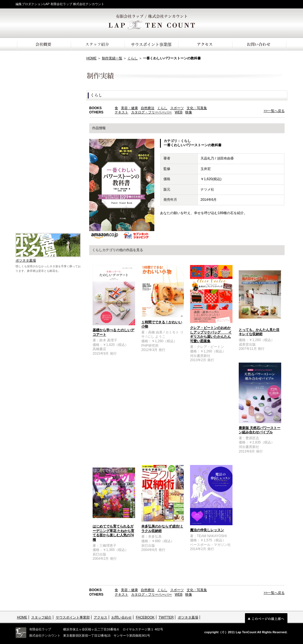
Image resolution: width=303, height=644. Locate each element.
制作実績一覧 (112, 58)
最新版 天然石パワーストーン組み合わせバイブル (260, 430)
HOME (91, 58)
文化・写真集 (197, 108)
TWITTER (166, 617)
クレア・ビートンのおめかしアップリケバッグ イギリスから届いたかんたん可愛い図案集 (211, 334)
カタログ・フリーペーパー (151, 112)
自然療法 (148, 108)
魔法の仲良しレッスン (207, 530)
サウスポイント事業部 (73, 617)
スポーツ (177, 108)
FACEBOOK (145, 617)
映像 (189, 112)
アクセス (101, 617)
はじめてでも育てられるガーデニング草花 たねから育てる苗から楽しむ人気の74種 (113, 533)
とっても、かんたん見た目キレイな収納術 (259, 332)
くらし (133, 58)
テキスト (121, 112)
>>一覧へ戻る (274, 111)
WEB (179, 112)
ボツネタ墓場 (26, 260)
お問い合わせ (121, 617)
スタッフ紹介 (41, 617)
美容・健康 (129, 108)
